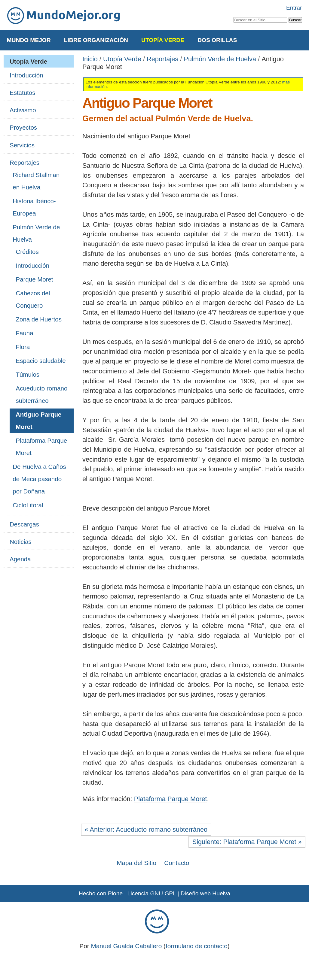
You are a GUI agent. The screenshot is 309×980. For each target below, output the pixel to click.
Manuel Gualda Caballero (126, 946)
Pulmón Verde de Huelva (220, 59)
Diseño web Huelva (205, 893)
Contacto (177, 863)
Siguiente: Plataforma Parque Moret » (247, 842)
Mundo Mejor (29, 40)
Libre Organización (96, 40)
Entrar (294, 8)
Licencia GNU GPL (152, 893)
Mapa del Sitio (136, 863)
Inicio (90, 59)
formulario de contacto (197, 946)
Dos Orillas (217, 40)
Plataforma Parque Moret (171, 799)
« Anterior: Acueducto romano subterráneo (146, 829)
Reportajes (162, 59)
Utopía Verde (163, 40)
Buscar (233, 16)
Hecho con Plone (101, 893)
